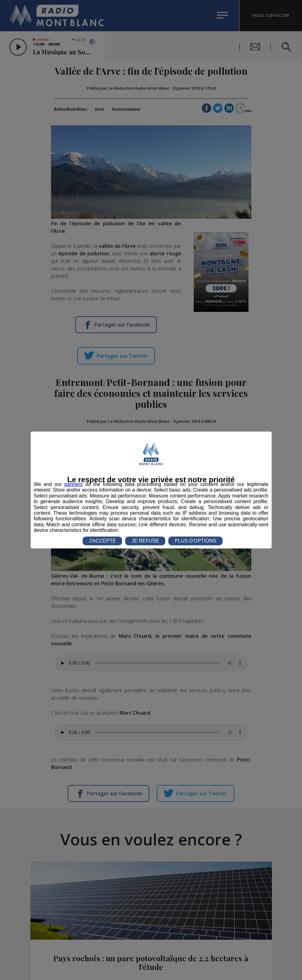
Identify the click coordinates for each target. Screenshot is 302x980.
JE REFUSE (145, 541)
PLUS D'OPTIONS (195, 541)
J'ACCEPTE (102, 541)
